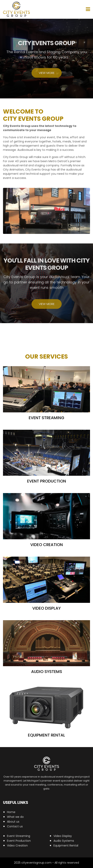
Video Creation (17, 845)
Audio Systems (64, 841)
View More (47, 74)
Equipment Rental (66, 845)
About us (13, 822)
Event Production (19, 841)
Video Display (63, 836)
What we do (15, 817)
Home (11, 812)
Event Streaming (19, 836)
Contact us (15, 826)
